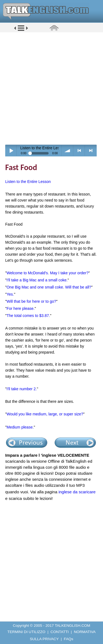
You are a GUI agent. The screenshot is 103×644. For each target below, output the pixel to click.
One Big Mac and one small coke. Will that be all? (49, 287)
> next (91, 151)
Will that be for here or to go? (31, 301)
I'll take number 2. (22, 389)
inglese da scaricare (77, 492)
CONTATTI (60, 632)
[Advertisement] (51, 88)
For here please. (21, 308)
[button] (21, 30)
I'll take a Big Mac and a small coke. (37, 280)
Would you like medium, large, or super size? (45, 414)
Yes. (10, 294)
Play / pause (11, 151)
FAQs (68, 639)
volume (67, 151)
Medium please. (20, 427)
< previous (79, 151)
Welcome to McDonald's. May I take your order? (48, 273)
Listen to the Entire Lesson (28, 182)
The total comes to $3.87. (28, 316)
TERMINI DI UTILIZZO (26, 632)
